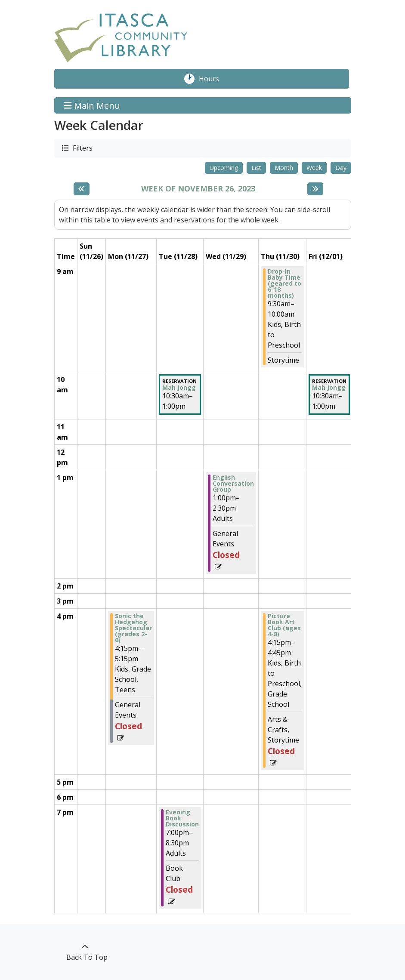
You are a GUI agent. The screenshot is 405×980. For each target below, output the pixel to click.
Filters (82, 148)
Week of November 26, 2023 (198, 189)
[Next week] (315, 189)
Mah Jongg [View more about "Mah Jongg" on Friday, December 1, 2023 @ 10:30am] (329, 388)
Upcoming (224, 168)
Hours (213, 79)
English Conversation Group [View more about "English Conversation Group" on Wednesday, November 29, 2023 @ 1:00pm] (233, 484)
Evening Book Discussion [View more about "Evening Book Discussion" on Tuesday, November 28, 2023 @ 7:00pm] (182, 818)
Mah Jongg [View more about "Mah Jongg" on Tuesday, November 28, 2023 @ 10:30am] (179, 388)
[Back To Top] (85, 952)
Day (341, 168)
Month (284, 168)
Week (314, 168)
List (256, 168)
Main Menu (92, 105)
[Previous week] (82, 189)
